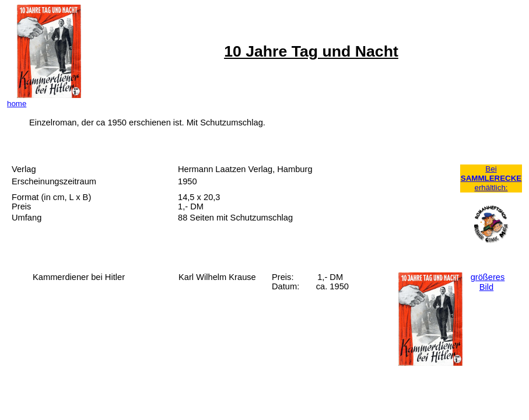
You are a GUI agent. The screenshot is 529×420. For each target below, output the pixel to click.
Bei (491, 169)
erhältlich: (491, 188)
